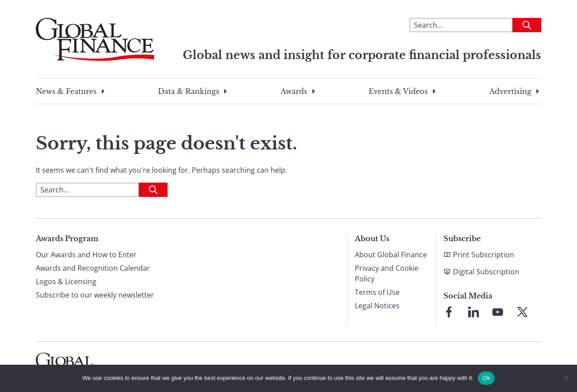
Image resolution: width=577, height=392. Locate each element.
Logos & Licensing (66, 281)
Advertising (510, 91)
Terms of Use (377, 292)
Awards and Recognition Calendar (93, 268)
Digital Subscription (486, 272)
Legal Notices (377, 306)
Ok (486, 378)
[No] (566, 378)
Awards (294, 91)
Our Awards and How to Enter (86, 255)
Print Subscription (484, 255)
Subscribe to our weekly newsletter (95, 295)
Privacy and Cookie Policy (387, 273)
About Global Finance (391, 255)
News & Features (66, 91)
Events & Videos (398, 91)
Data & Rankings (189, 91)
